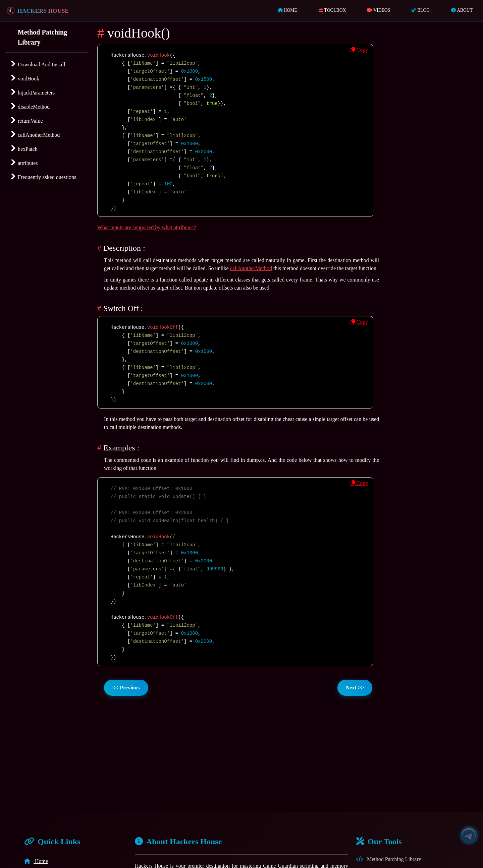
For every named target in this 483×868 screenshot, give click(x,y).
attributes (27, 163)
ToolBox (332, 10)
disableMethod (33, 107)
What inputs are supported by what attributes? (147, 227)
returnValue (30, 121)
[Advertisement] (433, 209)
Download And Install (41, 65)
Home (289, 10)
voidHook (28, 79)
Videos (379, 10)
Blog (421, 10)
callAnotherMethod (38, 135)
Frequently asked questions (46, 177)
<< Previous (126, 688)
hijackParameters (36, 93)
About (462, 10)
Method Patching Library (389, 859)
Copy (359, 50)
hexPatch (27, 149)
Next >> (355, 688)
